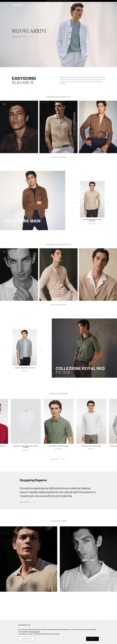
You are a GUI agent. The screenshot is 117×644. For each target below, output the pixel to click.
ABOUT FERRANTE (25, 502)
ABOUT (47, 6)
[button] (98, 624)
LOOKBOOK (40, 6)
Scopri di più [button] (26, 639)
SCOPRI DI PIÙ (55, 459)
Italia (90, 6)
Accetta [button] (92, 639)
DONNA (33, 6)
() (104, 6)
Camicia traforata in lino (25, 368)
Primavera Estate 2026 (19, 37)
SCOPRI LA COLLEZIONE (59, 157)
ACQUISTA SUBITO (9, 230)
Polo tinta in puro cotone (59, 446)
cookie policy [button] (36, 632)
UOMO (28, 6)
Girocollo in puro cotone (91, 446)
